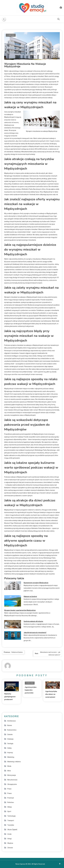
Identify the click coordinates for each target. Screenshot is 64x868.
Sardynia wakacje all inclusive (33, 621)
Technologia (11, 816)
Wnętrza (10, 843)
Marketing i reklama (14, 762)
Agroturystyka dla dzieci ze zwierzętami (51, 694)
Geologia (10, 743)
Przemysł (11, 798)
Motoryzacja (12, 775)
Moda (9, 766)
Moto (9, 771)
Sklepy (10, 807)
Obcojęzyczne (12, 784)
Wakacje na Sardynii (30, 596)
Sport (9, 811)
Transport (11, 820)
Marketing (11, 757)
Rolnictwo (11, 802)
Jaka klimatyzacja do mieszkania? (35, 632)
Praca (9, 789)
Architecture (12, 721)
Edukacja (10, 739)
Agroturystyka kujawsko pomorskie (31, 690)
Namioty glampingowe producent (10, 697)
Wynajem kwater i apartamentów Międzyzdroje (20, 610)
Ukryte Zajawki (12, 829)
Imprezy (10, 752)
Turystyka (11, 825)
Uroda (9, 834)
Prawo (10, 793)
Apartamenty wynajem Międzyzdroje (36, 583)
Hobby (9, 748)
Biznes (10, 725)
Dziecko (10, 734)
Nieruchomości (12, 780)
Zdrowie (10, 848)
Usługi (9, 839)
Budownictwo (12, 730)
